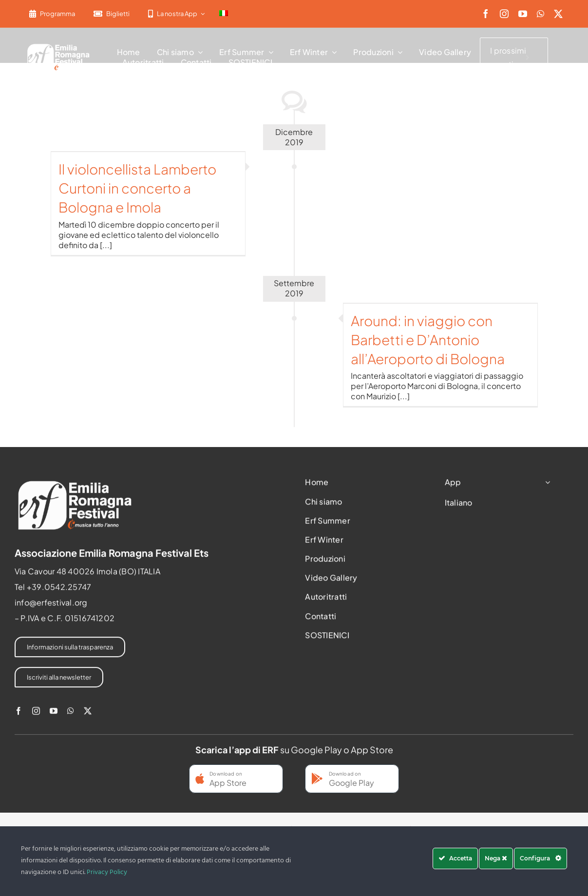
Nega (496, 858)
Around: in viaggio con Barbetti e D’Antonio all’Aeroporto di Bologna (428, 340)
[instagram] (504, 14)
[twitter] (558, 14)
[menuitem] (224, 14)
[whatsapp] (541, 14)
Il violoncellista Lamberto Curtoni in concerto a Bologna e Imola (137, 188)
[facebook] (486, 14)
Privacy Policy (107, 872)
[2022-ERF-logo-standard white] (59, 46)
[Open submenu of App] (546, 485)
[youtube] (523, 14)
